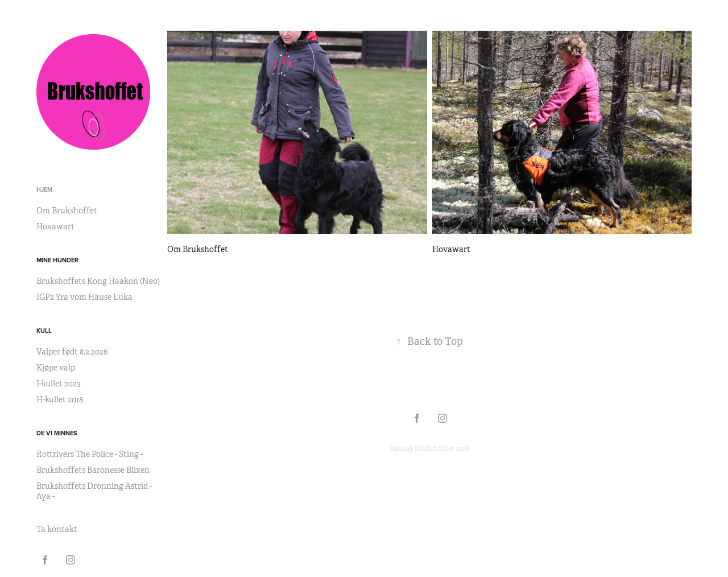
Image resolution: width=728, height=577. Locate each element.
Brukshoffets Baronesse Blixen (93, 470)
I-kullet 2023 (59, 384)
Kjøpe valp (56, 368)
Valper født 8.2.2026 (72, 352)
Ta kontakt (57, 529)
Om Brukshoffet (67, 211)
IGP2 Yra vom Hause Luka (84, 297)
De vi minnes (57, 433)
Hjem (44, 189)
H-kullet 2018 (60, 399)
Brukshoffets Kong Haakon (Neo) (98, 281)
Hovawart (55, 226)
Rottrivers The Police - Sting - (90, 454)
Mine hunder (57, 260)
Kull (44, 331)
